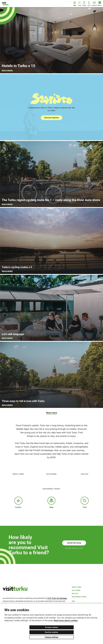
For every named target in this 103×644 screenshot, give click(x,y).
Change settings (52, 637)
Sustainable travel (51, 484)
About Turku (18, 469)
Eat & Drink (51, 469)
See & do (85, 469)
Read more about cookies (66, 620)
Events (18, 502)
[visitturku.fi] (15, 590)
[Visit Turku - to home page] (5, 4)
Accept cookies (51, 627)
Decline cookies (51, 632)
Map (51, 502)
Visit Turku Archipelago (57, 598)
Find (85, 502)
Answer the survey (74, 543)
